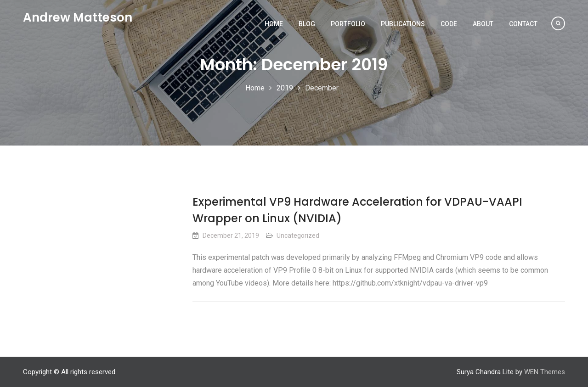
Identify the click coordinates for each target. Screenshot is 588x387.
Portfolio (348, 24)
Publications (403, 24)
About (483, 24)
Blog (307, 24)
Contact (523, 24)
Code (449, 24)
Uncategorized (298, 236)
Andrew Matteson (78, 17)
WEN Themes (545, 372)
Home (274, 24)
